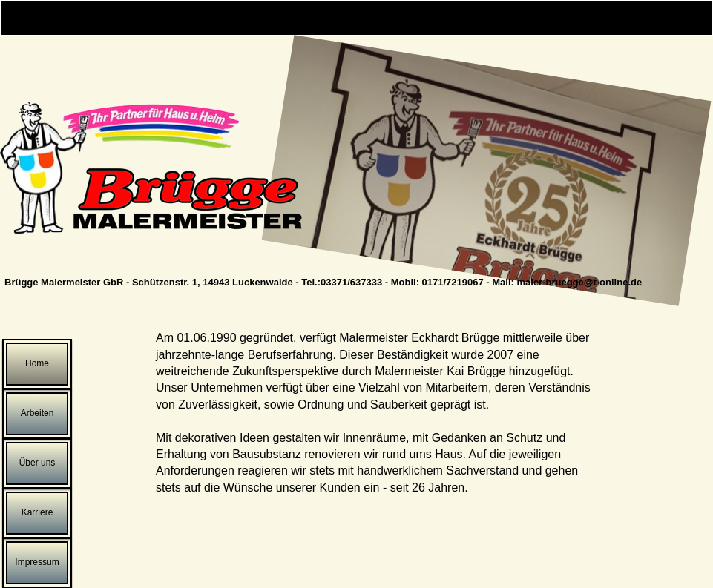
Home (37, 363)
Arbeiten (37, 413)
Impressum (37, 562)
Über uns (37, 463)
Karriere (37, 512)
